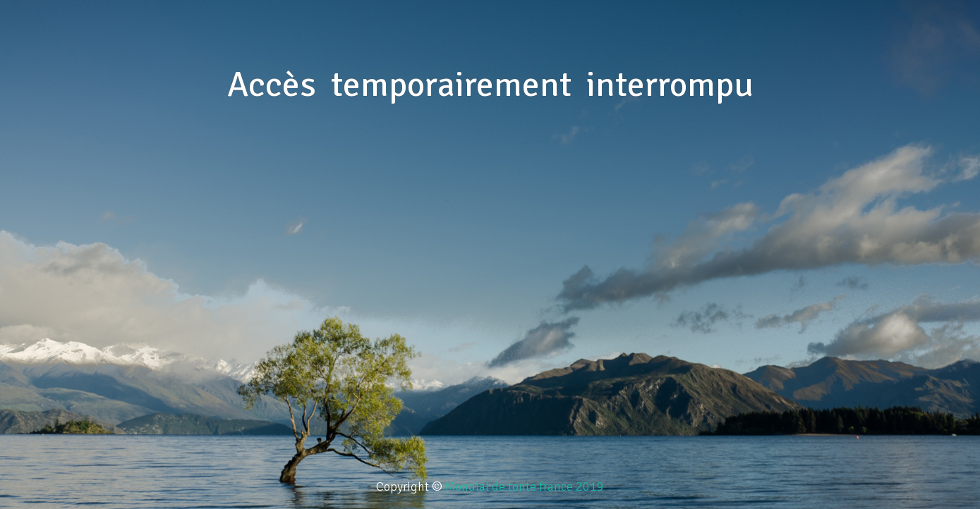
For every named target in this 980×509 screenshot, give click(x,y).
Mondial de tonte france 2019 (525, 486)
